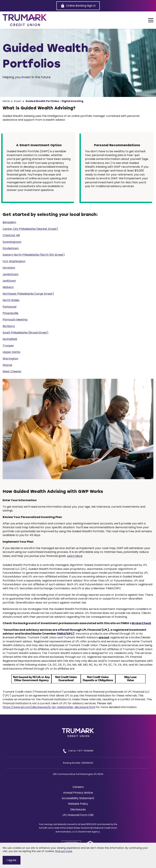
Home (6, 101)
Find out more (64, 851)
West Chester (12, 371)
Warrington (10, 359)
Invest (18, 101)
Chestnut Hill (11, 235)
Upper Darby (12, 352)
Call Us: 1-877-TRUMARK (78, 751)
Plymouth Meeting (15, 320)
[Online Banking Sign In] (78, 6)
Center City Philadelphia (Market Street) (30, 229)
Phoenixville (10, 313)
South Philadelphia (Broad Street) (26, 333)
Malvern (8, 287)
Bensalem (9, 222)
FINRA (61, 634)
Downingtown (12, 242)
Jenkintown (10, 274)
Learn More (75, 556)
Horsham (9, 268)
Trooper (8, 346)
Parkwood (9, 307)
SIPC (70, 634)
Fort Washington (14, 261)
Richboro (9, 326)
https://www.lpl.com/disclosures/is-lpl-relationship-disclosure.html (49, 707)
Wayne (7, 365)
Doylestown (11, 248)
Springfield (10, 339)
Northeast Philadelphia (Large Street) (28, 294)
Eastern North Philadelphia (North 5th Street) (34, 255)
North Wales (11, 300)
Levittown (9, 281)
